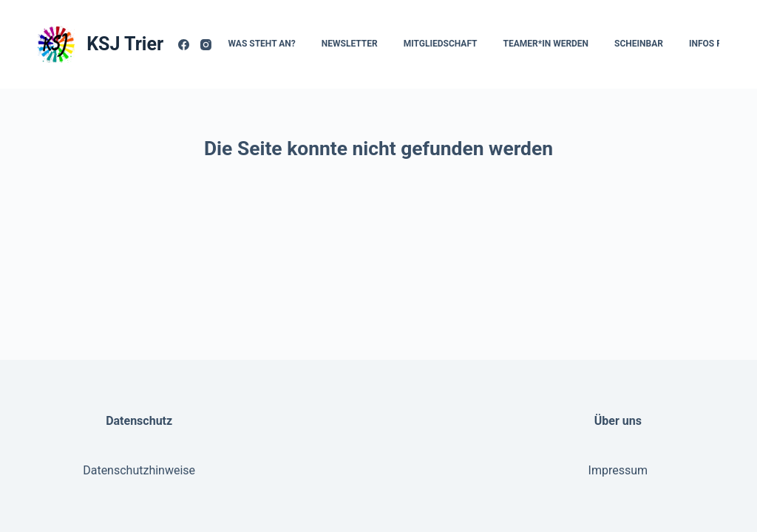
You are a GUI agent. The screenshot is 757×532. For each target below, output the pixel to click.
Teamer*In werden (546, 44)
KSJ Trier (125, 44)
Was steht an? (262, 44)
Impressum (618, 470)
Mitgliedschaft (441, 44)
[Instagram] (206, 45)
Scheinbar (639, 44)
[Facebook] (184, 45)
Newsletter (350, 44)
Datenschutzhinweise (139, 470)
